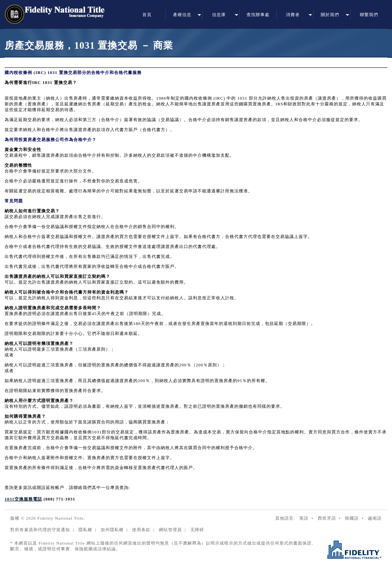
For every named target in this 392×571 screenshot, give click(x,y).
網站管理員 (170, 530)
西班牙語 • (331, 518)
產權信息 (182, 15)
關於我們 (330, 15)
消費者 (293, 15)
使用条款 (141, 530)
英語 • (308, 518)
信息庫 (219, 15)
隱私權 (85, 530)
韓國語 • (356, 518)
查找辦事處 (258, 15)
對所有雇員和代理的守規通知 (40, 530)
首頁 (147, 15)
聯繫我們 (369, 15)
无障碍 (197, 530)
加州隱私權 (112, 530)
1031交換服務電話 (23, 499)
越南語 (375, 518)
